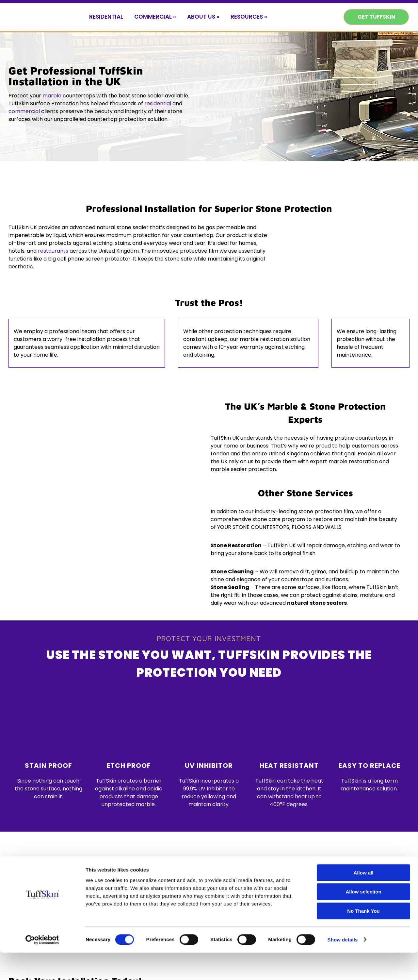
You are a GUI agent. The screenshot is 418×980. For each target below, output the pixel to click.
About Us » (203, 17)
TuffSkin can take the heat (289, 781)
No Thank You (363, 938)
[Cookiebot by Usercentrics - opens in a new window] (42, 967)
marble (52, 96)
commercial (24, 111)
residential (158, 103)
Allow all (364, 900)
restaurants (53, 251)
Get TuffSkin (376, 17)
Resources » (249, 17)
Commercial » (155, 17)
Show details (343, 967)
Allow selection (363, 919)
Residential (106, 17)
